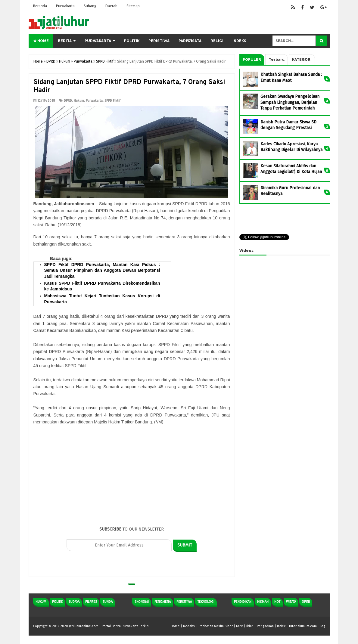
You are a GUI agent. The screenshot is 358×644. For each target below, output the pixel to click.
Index (281, 626)
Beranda (40, 6)
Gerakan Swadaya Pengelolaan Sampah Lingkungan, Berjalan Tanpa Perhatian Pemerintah (290, 102)
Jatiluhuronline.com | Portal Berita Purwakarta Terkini (109, 626)
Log (322, 626)
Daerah (111, 6)
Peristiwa (159, 41)
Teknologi (206, 602)
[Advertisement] (132, 473)
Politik (132, 41)
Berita (65, 41)
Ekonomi (142, 602)
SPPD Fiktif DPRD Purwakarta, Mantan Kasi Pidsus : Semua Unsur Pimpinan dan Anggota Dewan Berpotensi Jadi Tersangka (102, 270)
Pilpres (91, 602)
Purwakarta (65, 6)
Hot (277, 602)
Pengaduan (265, 626)
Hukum (79, 101)
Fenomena (163, 602)
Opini (306, 602)
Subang (90, 6)
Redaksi (189, 626)
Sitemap (133, 6)
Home (41, 41)
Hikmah (263, 602)
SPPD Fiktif (112, 101)
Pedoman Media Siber (216, 626)
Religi (217, 41)
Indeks (239, 41)
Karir (240, 626)
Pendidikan (243, 602)
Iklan (250, 626)
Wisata (291, 602)
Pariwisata (190, 41)
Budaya (74, 602)
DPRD (68, 101)
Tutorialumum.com (303, 626)
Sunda (108, 602)
